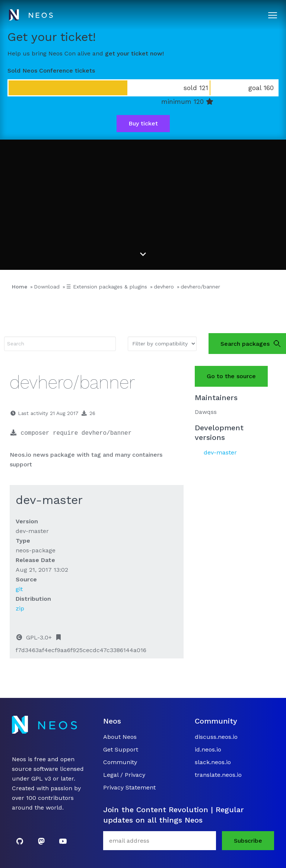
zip (20, 608)
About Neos (120, 737)
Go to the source (231, 376)
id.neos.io (208, 749)
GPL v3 (41, 778)
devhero (164, 287)
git (19, 589)
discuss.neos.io (216, 737)
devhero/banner (200, 287)
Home (20, 287)
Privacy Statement (129, 787)
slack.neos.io (213, 762)
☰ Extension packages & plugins (107, 287)
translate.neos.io (218, 775)
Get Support (121, 749)
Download (47, 287)
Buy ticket (143, 123)
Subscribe (248, 841)
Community (120, 762)
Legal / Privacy (124, 775)
